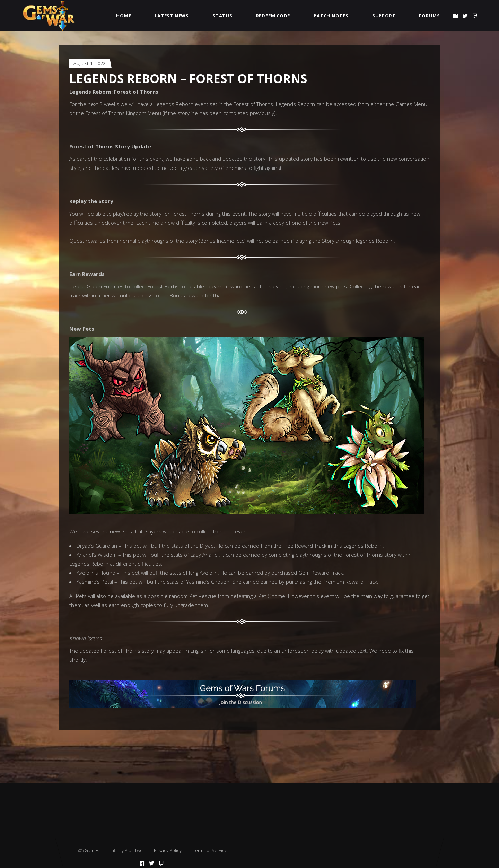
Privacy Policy (168, 850)
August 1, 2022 (90, 63)
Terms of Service (210, 850)
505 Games (88, 850)
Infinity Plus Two (126, 850)
